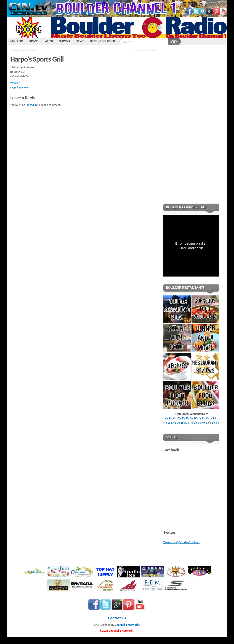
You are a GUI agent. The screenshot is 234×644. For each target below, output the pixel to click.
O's (170, 423)
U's (195, 423)
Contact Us (117, 618)
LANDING (16, 41)
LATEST (49, 41)
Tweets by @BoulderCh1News (181, 542)
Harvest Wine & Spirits (25, 50)
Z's (218, 423)
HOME (33, 41)
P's (174, 423)
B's (171, 418)
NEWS (80, 41)
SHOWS (65, 41)
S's (187, 423)
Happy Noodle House (144, 50)
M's (215, 418)
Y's (213, 423)
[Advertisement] (191, 127)
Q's (179, 423)
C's (175, 418)
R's (183, 423)
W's (205, 423)
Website (15, 83)
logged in (31, 105)
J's (203, 418)
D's (179, 418)
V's (200, 423)
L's (211, 418)
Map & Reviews (20, 87)
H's (196, 418)
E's (184, 418)
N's (165, 423)
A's (167, 418)
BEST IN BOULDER (102, 41)
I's (200, 418)
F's (187, 418)
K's (207, 418)
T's (191, 423)
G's (192, 418)
